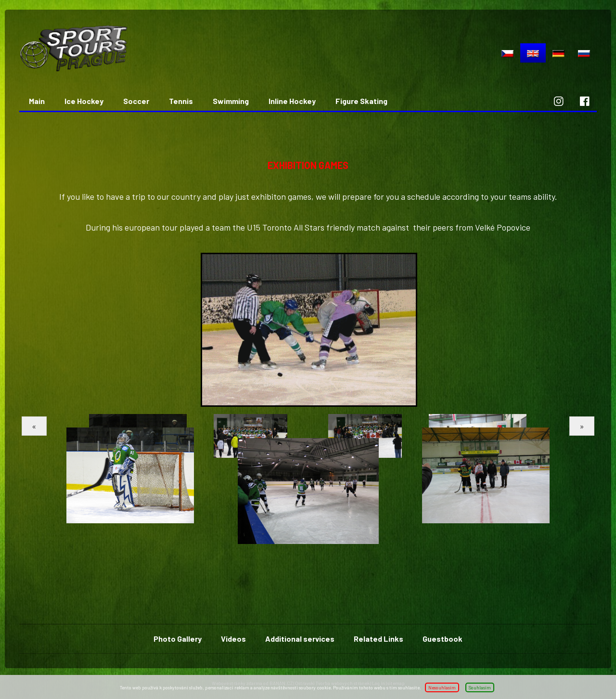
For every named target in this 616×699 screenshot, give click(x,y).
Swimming (231, 101)
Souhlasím (480, 687)
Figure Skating (361, 101)
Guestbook (443, 639)
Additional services (300, 639)
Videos (233, 639)
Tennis (181, 101)
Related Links (379, 639)
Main (37, 101)
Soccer (136, 101)
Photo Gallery (178, 639)
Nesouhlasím (442, 687)
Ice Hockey (84, 101)
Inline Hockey (292, 101)
